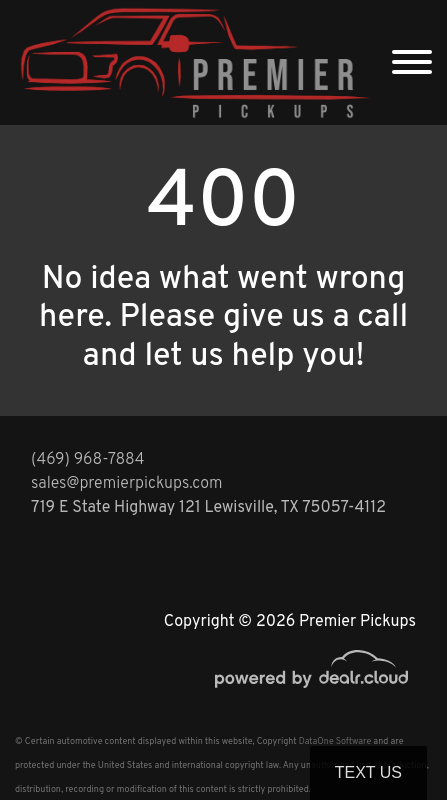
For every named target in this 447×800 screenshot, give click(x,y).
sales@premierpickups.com (126, 484)
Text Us (368, 772)
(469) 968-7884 (88, 460)
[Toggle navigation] (412, 62)
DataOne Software (335, 741)
